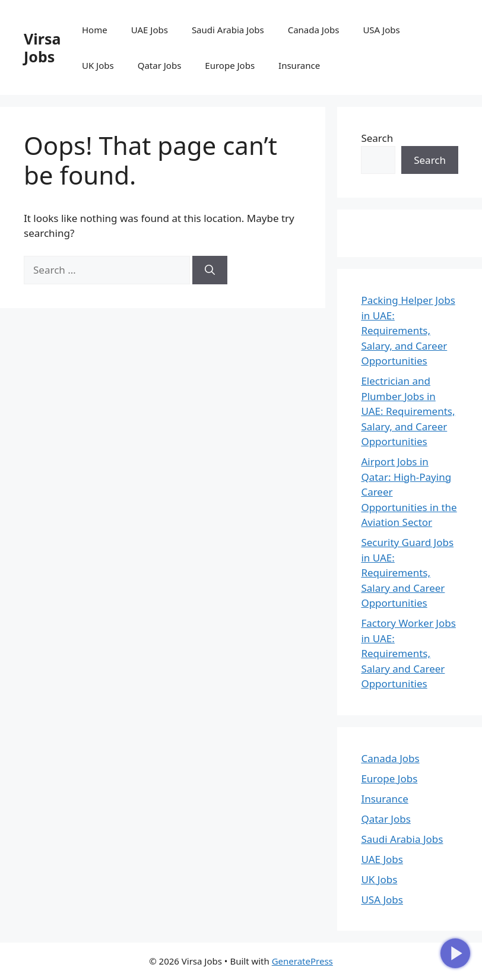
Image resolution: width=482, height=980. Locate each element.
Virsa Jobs (42, 47)
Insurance (299, 65)
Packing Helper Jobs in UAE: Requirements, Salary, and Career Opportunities (408, 330)
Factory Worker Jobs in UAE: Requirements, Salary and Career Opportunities (408, 653)
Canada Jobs (314, 30)
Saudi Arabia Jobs (228, 30)
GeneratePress (302, 961)
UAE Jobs (150, 30)
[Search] (210, 270)
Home (95, 30)
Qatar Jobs (160, 65)
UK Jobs (98, 65)
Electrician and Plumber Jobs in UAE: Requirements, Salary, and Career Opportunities (408, 411)
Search (377, 138)
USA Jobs (381, 30)
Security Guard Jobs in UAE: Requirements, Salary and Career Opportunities (407, 573)
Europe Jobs (230, 65)
